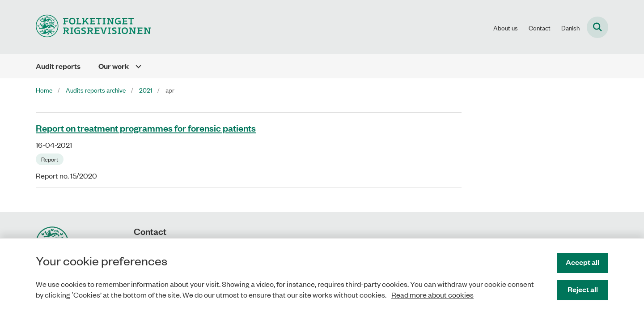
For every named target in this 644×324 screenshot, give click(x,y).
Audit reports (58, 66)
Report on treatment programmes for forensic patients (146, 128)
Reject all (583, 289)
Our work (114, 66)
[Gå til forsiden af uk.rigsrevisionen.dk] (93, 27)
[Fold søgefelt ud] (597, 27)
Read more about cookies (432, 294)
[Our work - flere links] (135, 66)
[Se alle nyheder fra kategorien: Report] (51, 158)
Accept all (583, 262)
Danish (570, 28)
